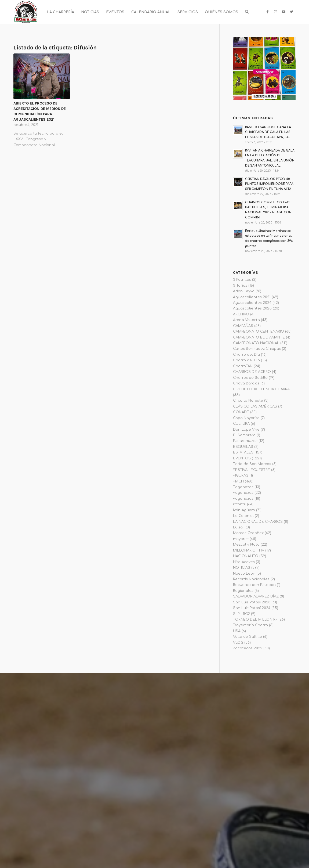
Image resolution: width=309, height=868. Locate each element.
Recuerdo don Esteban (254, 585)
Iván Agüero (244, 510)
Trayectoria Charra (250, 625)
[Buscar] (247, 12)
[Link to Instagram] (275, 12)
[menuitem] (61, 12)
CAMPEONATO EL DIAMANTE (259, 337)
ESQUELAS (243, 447)
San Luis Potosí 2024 (252, 608)
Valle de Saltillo (248, 637)
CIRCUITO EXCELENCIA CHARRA (261, 389)
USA (237, 631)
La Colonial (243, 516)
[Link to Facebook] (267, 12)
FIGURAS (241, 476)
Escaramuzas (245, 441)
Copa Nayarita (246, 418)
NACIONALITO (246, 556)
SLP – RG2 (241, 614)
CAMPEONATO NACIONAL (256, 343)
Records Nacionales (251, 579)
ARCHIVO (241, 314)
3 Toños (240, 286)
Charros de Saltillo (250, 378)
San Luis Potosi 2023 (252, 602)
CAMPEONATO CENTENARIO (259, 332)
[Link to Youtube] (283, 12)
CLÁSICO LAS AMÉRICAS (255, 406)
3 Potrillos (242, 280)
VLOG (238, 643)
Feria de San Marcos (252, 464)
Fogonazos (243, 487)
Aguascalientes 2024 (252, 303)
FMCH (238, 481)
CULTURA (241, 424)
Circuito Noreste (248, 401)
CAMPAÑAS (243, 326)
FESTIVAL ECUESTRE (252, 470)
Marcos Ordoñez (248, 533)
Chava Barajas (246, 383)
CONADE (241, 412)
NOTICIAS (242, 568)
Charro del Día (246, 355)
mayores (241, 539)
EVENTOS (242, 458)
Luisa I (239, 527)
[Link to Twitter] (292, 12)
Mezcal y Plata (246, 545)
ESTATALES (243, 452)
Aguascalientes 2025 (252, 308)
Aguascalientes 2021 (252, 297)
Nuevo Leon (244, 574)
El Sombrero (244, 435)
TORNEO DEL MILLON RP (255, 620)
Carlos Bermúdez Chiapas (257, 349)
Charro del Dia (246, 360)
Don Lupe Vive (246, 430)
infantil (239, 504)
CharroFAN (243, 366)
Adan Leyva (244, 291)
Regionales (243, 591)
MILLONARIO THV (249, 550)
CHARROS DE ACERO (252, 372)
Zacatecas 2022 (248, 648)
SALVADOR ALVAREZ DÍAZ (256, 596)
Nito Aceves (244, 562)
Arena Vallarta (246, 320)
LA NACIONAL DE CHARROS (258, 522)
